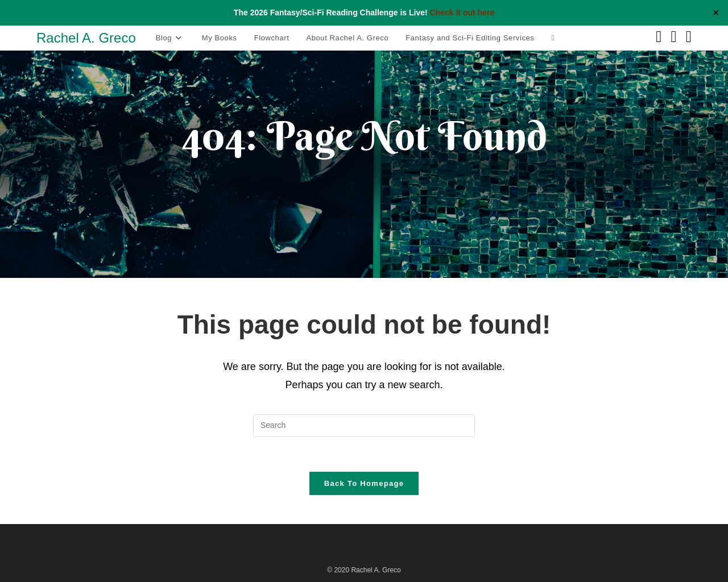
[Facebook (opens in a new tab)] (659, 37)
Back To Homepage (364, 483)
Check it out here (462, 13)
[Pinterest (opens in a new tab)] (674, 37)
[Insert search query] (364, 426)
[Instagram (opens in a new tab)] (689, 37)
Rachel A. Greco (86, 38)
